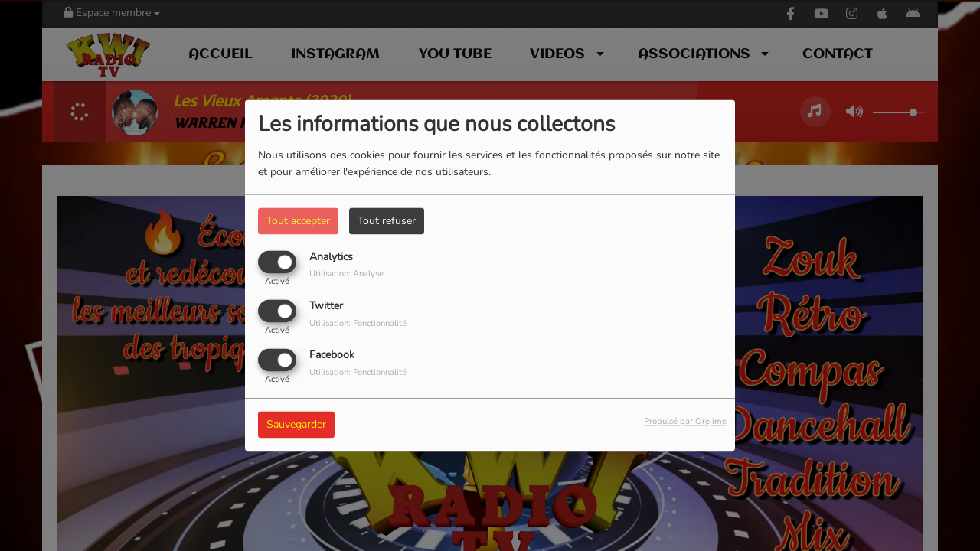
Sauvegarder (296, 425)
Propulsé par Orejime (685, 422)
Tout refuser (387, 221)
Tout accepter (298, 221)
